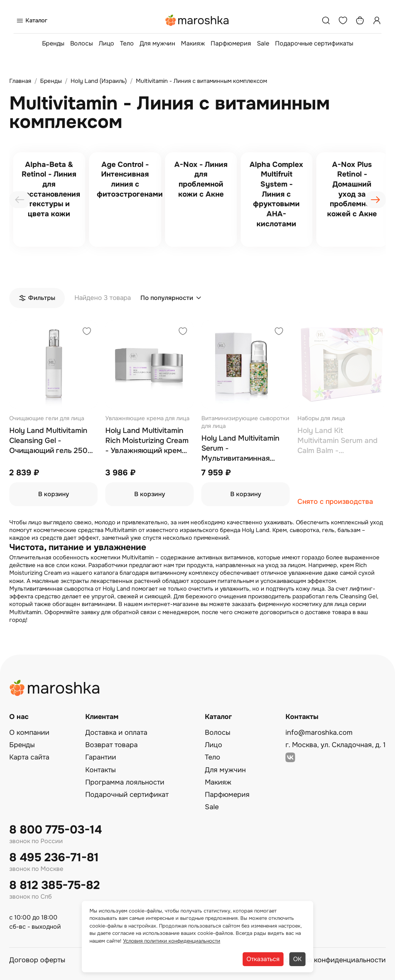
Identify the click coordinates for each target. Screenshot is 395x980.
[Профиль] (377, 20)
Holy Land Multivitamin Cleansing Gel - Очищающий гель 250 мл (48, 441)
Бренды (53, 43)
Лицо (106, 43)
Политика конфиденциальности (333, 960)
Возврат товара (111, 745)
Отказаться (263, 959)
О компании (29, 732)
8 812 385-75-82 (55, 885)
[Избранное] (343, 20)
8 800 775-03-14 (56, 830)
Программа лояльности (125, 782)
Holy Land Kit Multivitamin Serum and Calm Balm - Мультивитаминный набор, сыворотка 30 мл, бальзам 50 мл (341, 441)
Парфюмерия (231, 43)
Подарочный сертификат (127, 795)
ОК (297, 959)
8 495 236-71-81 (54, 858)
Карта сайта (29, 757)
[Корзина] (360, 20)
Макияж (193, 43)
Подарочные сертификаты (314, 43)
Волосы (82, 43)
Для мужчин (157, 43)
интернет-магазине (171, 604)
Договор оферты (37, 960)
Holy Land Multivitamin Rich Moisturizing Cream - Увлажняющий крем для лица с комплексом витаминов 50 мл (147, 441)
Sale (263, 43)
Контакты (100, 770)
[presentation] (20, 200)
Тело (127, 43)
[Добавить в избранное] (87, 332)
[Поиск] (326, 20)
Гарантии (101, 757)
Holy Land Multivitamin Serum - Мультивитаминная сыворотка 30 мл (240, 449)
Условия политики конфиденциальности (172, 941)
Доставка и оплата (116, 732)
